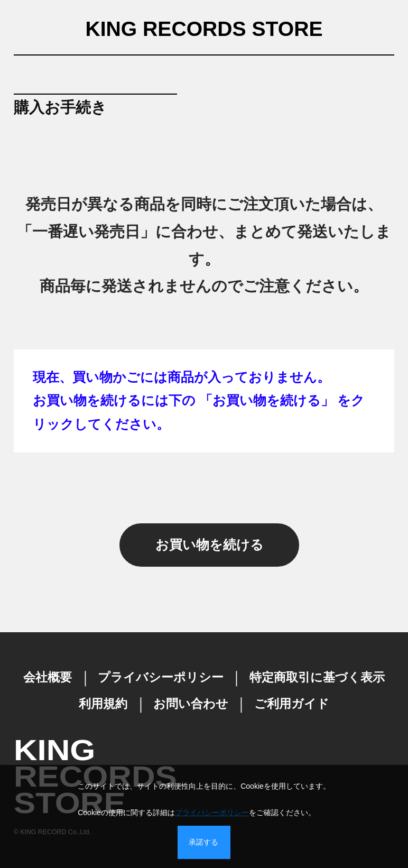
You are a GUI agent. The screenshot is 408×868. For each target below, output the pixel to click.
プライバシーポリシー (212, 812)
